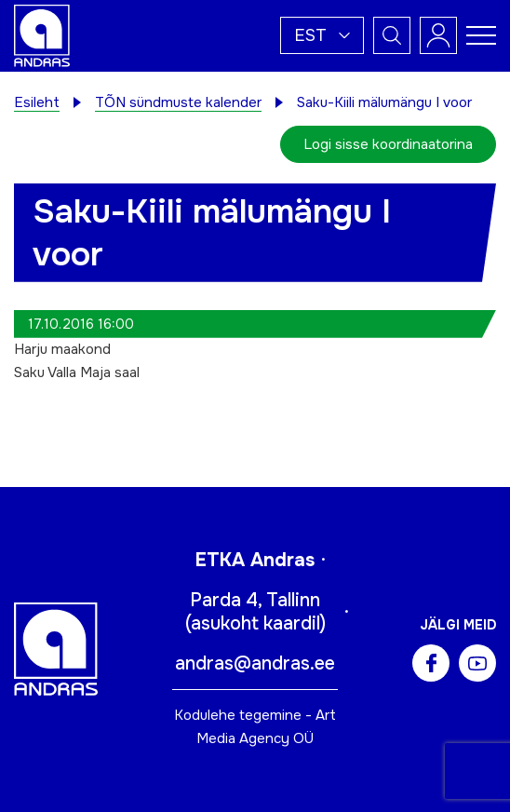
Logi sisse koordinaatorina (388, 144)
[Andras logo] (42, 34)
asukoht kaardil (255, 623)
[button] (322, 35)
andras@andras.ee (255, 663)
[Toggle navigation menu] (481, 35)
